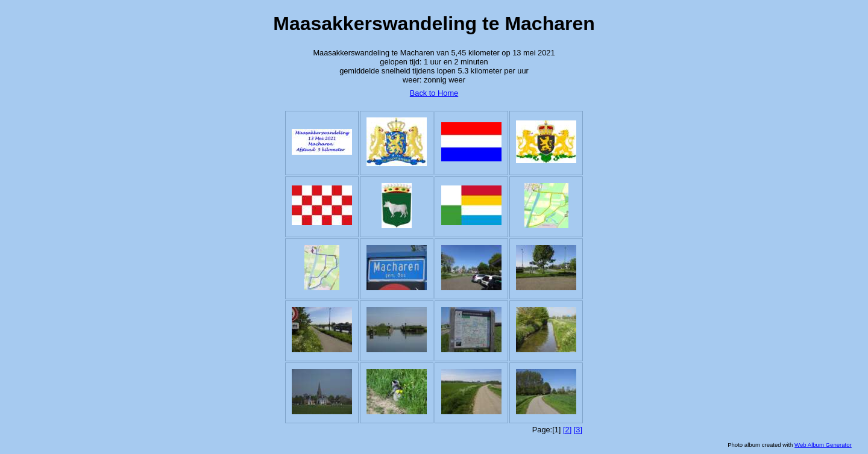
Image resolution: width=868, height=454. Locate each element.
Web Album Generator (823, 445)
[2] (567, 430)
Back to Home (434, 93)
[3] (578, 430)
